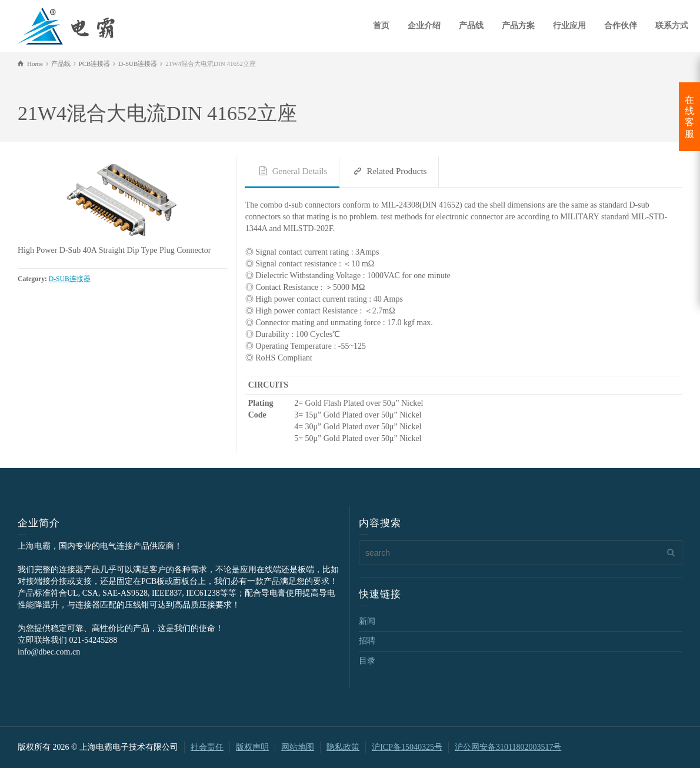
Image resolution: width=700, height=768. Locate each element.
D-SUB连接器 (70, 279)
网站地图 (298, 747)
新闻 (367, 621)
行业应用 (569, 26)
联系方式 (672, 26)
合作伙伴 (621, 26)
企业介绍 (424, 26)
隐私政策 (343, 747)
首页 (381, 26)
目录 (367, 661)
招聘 (367, 641)
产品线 (471, 26)
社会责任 (207, 747)
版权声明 (252, 747)
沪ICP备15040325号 (407, 747)
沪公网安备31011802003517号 (508, 747)
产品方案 (518, 26)
